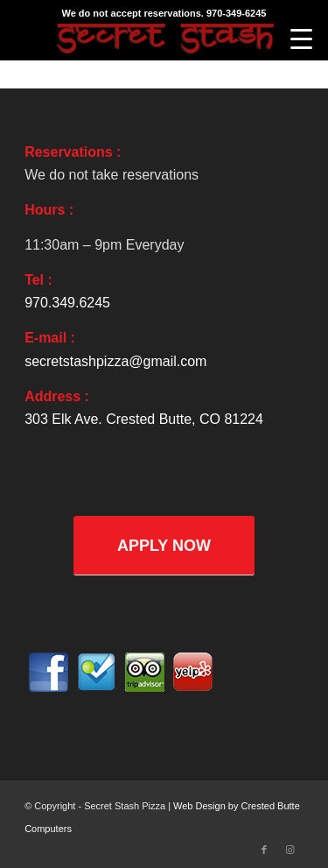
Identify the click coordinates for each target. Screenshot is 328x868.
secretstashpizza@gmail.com (115, 361)
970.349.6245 (67, 303)
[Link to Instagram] (290, 850)
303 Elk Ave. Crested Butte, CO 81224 (144, 419)
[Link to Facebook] (264, 850)
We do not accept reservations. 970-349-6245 (164, 13)
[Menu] (301, 39)
